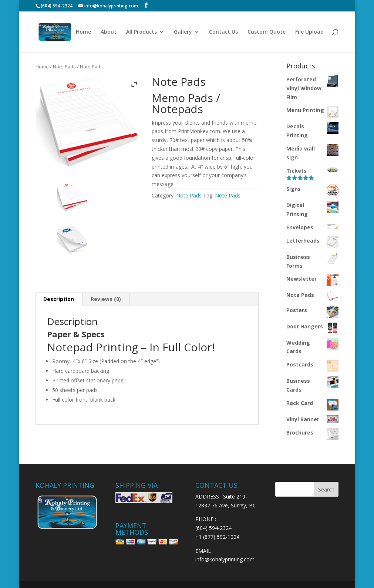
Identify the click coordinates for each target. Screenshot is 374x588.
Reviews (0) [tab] (106, 299)
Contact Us (223, 32)
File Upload (309, 32)
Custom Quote (267, 32)
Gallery (183, 32)
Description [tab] (59, 299)
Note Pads (64, 67)
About (109, 32)
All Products (141, 32)
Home (83, 32)
